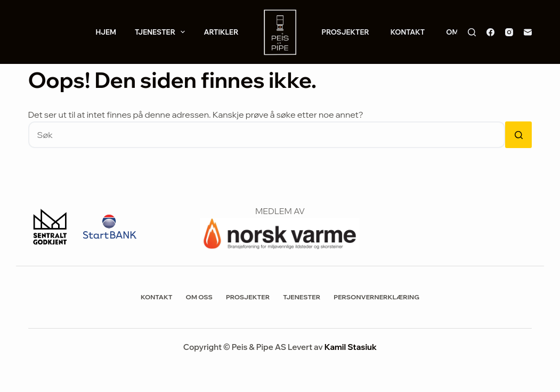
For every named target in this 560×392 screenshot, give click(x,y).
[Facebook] (490, 32)
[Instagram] (509, 32)
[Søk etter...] (267, 135)
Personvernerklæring (376, 297)
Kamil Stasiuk (351, 347)
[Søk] (472, 32)
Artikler (221, 32)
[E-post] (528, 32)
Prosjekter (346, 32)
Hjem (106, 32)
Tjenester (162, 32)
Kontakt (408, 32)
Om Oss (199, 297)
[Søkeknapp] (518, 135)
